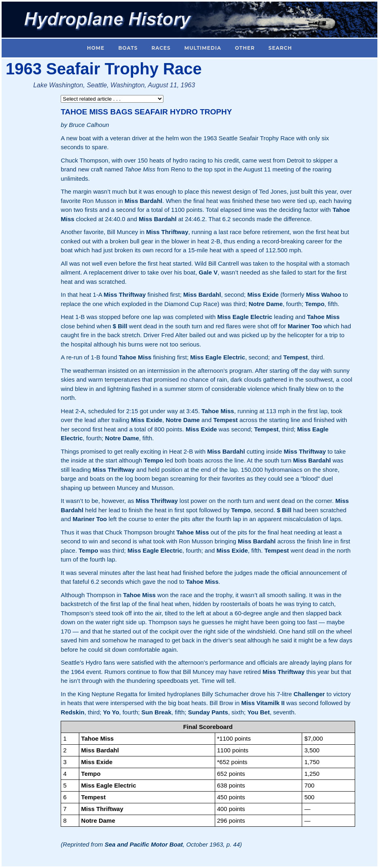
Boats (128, 48)
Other (245, 48)
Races (161, 48)
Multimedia (203, 48)
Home (96, 48)
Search (280, 48)
